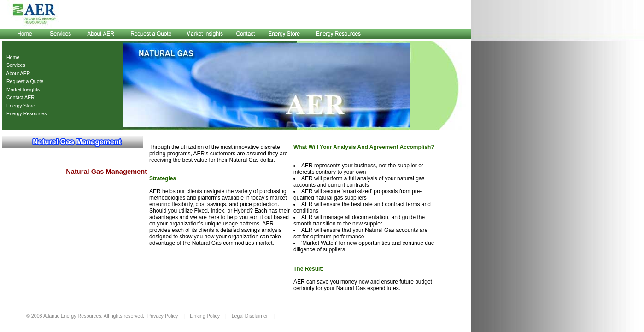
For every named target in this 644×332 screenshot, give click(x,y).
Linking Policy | (208, 316)
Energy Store (19, 106)
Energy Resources (25, 113)
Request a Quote (24, 81)
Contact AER (19, 97)
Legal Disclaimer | (253, 316)
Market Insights (22, 89)
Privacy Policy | (166, 316)
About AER (17, 73)
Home (12, 57)
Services (15, 65)
